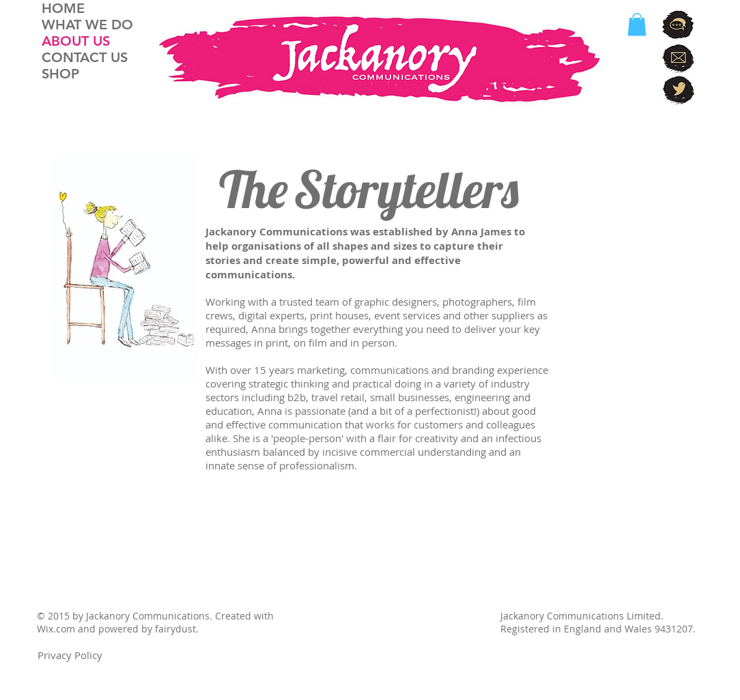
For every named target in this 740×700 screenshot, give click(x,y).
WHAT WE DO (87, 25)
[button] (637, 24)
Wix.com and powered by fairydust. (118, 629)
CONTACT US (85, 57)
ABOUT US (76, 41)
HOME (63, 8)
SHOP (60, 74)
